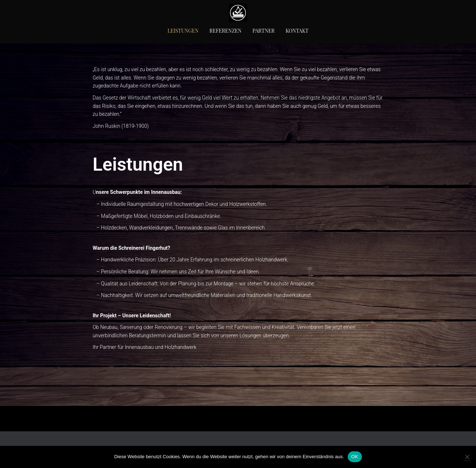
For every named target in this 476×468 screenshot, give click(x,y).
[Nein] (467, 457)
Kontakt (297, 31)
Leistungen (183, 31)
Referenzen (225, 31)
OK (355, 457)
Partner (264, 31)
